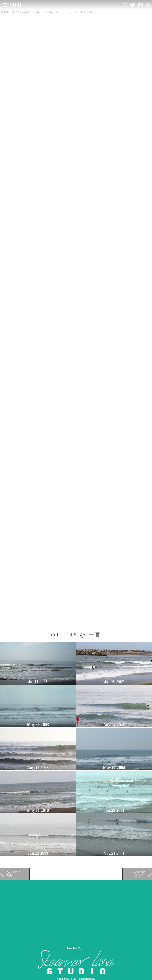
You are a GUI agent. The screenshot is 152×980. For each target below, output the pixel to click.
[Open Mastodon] (148, 5)
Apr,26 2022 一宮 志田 (139, 874)
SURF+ (5, 12)
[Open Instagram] (140, 5)
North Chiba (54, 12)
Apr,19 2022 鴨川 (13, 874)
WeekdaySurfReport (28, 12)
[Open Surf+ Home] (19, 5)
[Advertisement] (76, 912)
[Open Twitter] (133, 5)
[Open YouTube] (125, 5)
